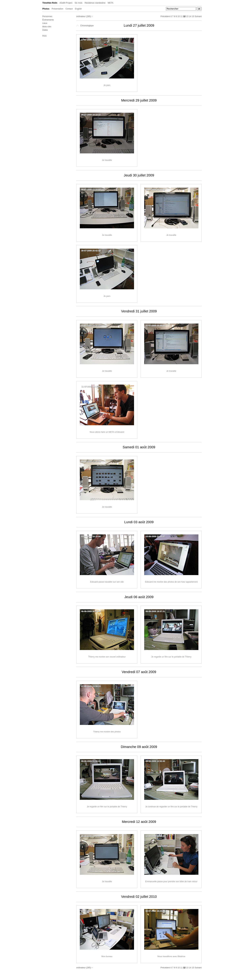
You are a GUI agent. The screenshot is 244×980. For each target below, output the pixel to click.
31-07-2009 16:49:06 (155, 326)
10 (179, 16)
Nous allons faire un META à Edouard (107, 432)
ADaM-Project (66, 3)
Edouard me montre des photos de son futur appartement (171, 582)
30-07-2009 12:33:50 (91, 190)
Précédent (165, 16)
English (78, 9)
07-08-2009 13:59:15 (91, 686)
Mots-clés (47, 27)
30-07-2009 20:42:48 (91, 251)
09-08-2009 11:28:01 (91, 761)
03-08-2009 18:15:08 (91, 536)
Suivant (198, 16)
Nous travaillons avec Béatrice (171, 956)
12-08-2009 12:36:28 (155, 836)
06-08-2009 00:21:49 (91, 611)
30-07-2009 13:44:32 (155, 190)
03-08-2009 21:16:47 (155, 536)
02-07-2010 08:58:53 (91, 911)
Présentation (58, 9)
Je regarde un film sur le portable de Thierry (171, 657)
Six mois (78, 3)
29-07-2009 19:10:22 (91, 115)
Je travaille (107, 160)
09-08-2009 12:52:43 (155, 761)
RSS (44, 36)
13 (187, 16)
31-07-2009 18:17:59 (91, 387)
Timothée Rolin (50, 3)
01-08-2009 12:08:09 (91, 462)
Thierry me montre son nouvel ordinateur (107, 657)
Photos (46, 9)
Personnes (47, 16)
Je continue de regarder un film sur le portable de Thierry (171, 807)
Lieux (45, 23)
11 (181, 16)
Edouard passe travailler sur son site (107, 582)
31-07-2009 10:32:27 (91, 326)
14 (190, 16)
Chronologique (85, 26)
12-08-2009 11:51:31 (91, 836)
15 (193, 16)
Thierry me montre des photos (107, 732)
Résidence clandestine (95, 3)
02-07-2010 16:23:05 (155, 911)
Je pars (107, 85)
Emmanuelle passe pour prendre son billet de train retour (171, 882)
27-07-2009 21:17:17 (91, 40)
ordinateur (81, 16)
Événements (48, 20)
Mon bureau (107, 956)
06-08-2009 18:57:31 (155, 611)
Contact (69, 9)
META (111, 3)
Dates (45, 30)
